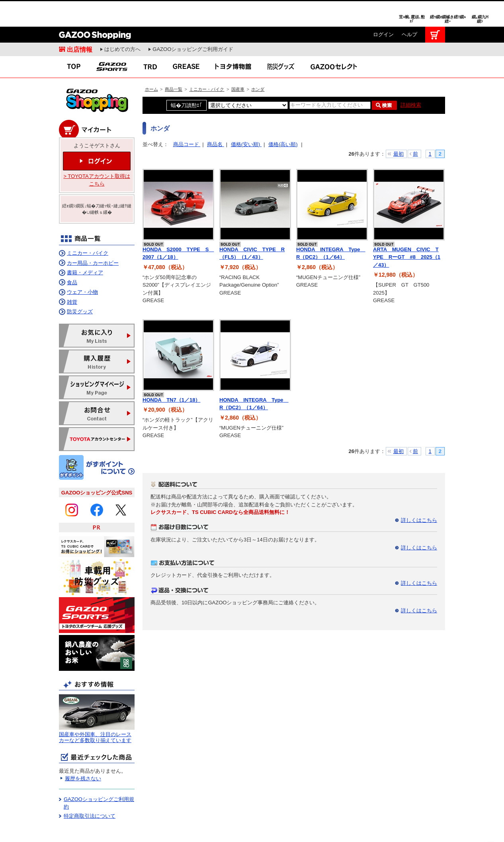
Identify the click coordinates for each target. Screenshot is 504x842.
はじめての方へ (122, 22)
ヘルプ (409, 8)
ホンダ (258, 63)
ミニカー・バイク (207, 63)
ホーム (151, 63)
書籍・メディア (85, 246)
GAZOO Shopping (95, 8)
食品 (72, 256)
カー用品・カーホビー (93, 236)
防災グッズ (80, 285)
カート (435, 8)
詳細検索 (411, 78)
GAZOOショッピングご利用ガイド (193, 22)
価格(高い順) (283, 118)
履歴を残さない (83, 752)
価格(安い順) (246, 118)
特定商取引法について (90, 789)
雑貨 (72, 275)
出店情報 (80, 23)
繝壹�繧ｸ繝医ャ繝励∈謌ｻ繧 (490, 826)
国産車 (238, 63)
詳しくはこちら (419, 493)
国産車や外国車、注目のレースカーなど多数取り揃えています (95, 711)
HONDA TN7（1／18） (171, 373)
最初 (399, 127)
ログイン (383, 8)
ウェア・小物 (82, 265)
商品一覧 (174, 63)
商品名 (216, 118)
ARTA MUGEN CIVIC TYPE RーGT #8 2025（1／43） (407, 231)
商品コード (187, 118)
